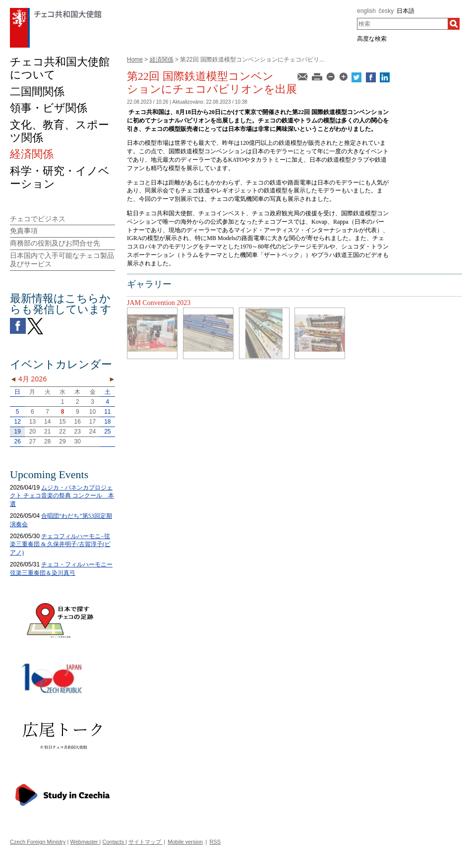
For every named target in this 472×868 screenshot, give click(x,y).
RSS (215, 842)
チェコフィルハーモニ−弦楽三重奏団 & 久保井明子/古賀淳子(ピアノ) (60, 545)
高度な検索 (372, 39)
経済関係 (162, 60)
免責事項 (24, 231)
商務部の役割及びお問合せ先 (55, 243)
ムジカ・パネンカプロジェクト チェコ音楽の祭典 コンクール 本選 (62, 496)
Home (135, 60)
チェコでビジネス (38, 219)
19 (17, 432)
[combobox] (402, 24)
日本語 (406, 11)
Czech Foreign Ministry (38, 842)
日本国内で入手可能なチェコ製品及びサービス (62, 260)
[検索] (454, 24)
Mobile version (185, 842)
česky (386, 11)
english (366, 11)
